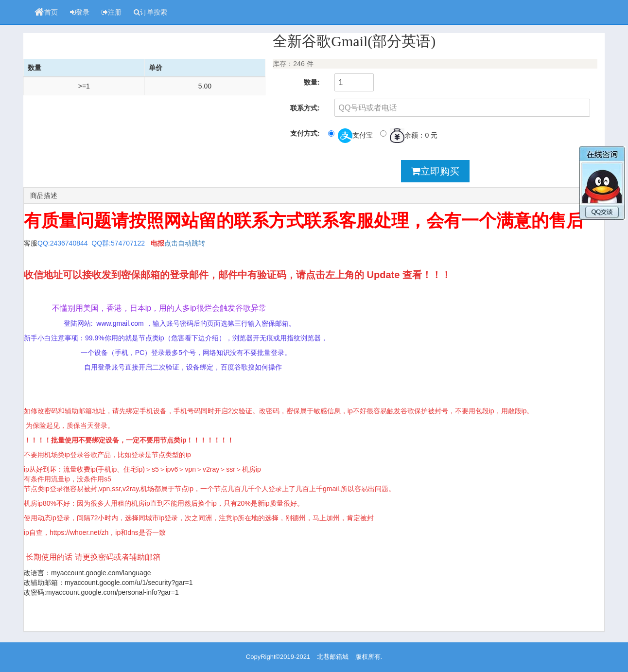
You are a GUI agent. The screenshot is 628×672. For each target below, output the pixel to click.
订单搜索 (150, 12)
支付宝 (350, 136)
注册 (112, 12)
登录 (80, 12)
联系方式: (305, 108)
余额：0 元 (409, 136)
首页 (46, 12)
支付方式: (305, 133)
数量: (312, 82)
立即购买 (435, 171)
